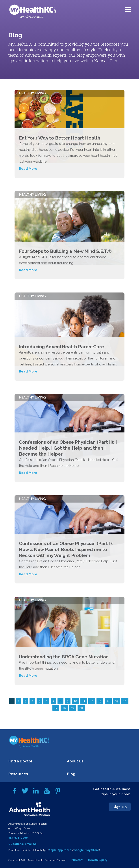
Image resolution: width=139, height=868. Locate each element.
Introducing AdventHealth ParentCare (61, 347)
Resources (18, 774)
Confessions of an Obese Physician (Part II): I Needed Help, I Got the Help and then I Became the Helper (68, 448)
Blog (71, 774)
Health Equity (98, 860)
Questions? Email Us (22, 844)
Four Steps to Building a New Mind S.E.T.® (65, 251)
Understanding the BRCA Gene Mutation (64, 657)
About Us (75, 761)
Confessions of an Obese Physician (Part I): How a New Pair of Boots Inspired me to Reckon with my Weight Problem (66, 549)
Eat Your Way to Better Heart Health (60, 138)
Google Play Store (86, 850)
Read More (28, 169)
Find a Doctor (20, 761)
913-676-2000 (18, 838)
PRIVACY (77, 860)
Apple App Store (60, 850)
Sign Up (120, 807)
